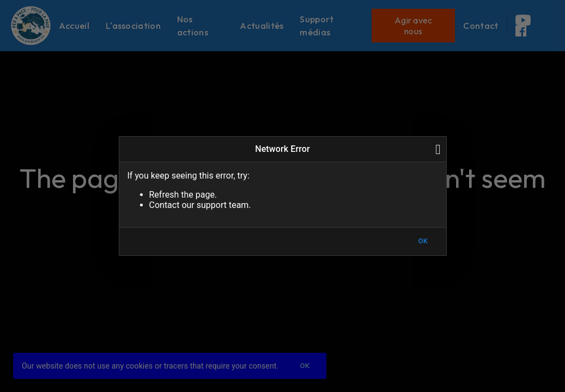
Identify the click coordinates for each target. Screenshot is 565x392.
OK (423, 241)
